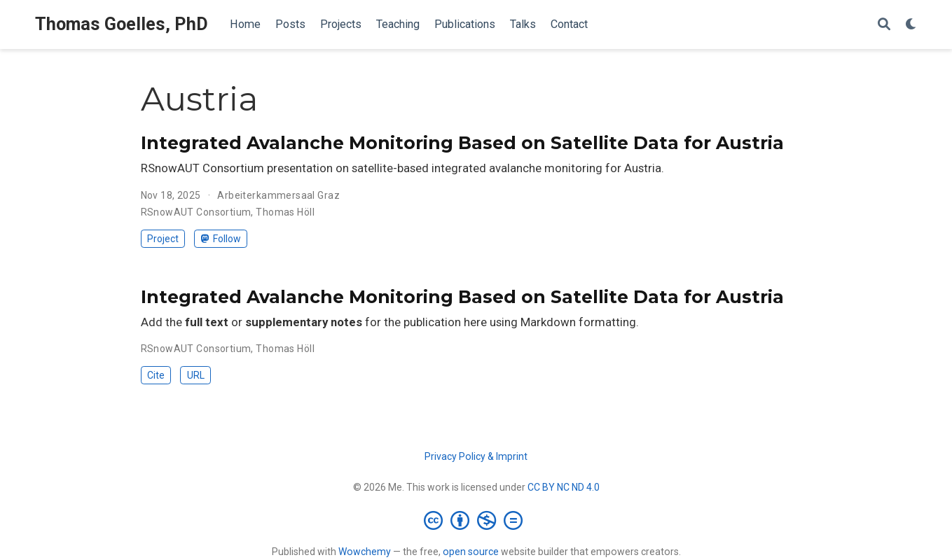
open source (471, 552)
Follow (221, 239)
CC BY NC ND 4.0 (564, 487)
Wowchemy (365, 552)
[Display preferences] (911, 25)
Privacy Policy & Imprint (476, 456)
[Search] (884, 25)
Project (163, 239)
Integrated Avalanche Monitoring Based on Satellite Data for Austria (462, 143)
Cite (156, 375)
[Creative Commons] (476, 520)
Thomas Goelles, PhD (122, 24)
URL (196, 375)
